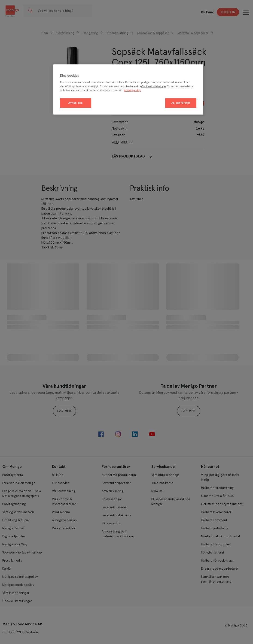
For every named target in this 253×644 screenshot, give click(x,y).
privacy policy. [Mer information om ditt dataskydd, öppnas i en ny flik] (133, 90)
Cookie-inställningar (154, 86)
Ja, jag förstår (181, 103)
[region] (128, 89)
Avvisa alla (75, 103)
